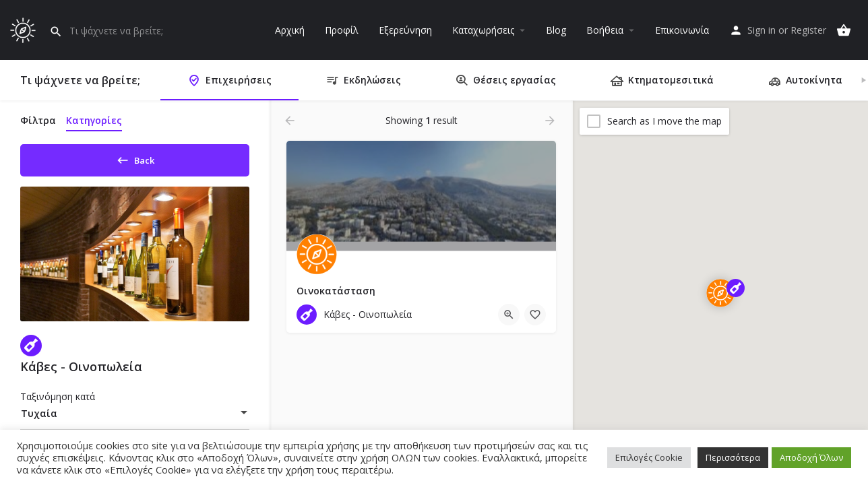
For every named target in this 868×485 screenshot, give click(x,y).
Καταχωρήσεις (483, 30)
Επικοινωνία (682, 30)
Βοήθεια (605, 30)
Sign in (762, 30)
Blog (556, 30)
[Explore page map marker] (720, 293)
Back (135, 158)
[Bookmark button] (535, 315)
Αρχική (290, 30)
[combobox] (135, 418)
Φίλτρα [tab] (38, 120)
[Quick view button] (509, 315)
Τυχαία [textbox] (39, 418)
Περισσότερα (733, 457)
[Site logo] (25, 29)
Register (808, 30)
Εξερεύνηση (405, 30)
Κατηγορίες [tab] (94, 120)
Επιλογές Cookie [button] (649, 457)
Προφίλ (342, 30)
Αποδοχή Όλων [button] (811, 457)
